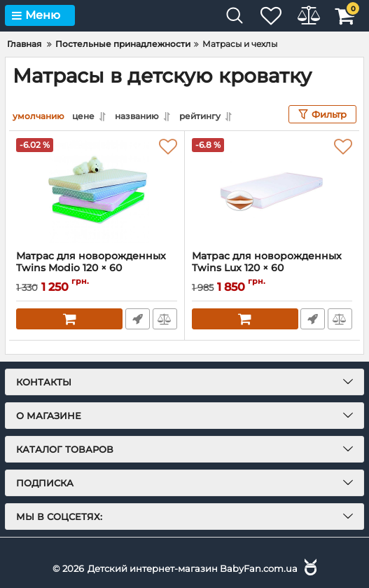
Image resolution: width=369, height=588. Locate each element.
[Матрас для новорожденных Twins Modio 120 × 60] (97, 190)
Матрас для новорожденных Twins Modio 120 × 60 (97, 268)
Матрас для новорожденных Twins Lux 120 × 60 (272, 268)
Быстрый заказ (137, 318)
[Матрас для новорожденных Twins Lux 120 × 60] (272, 190)
